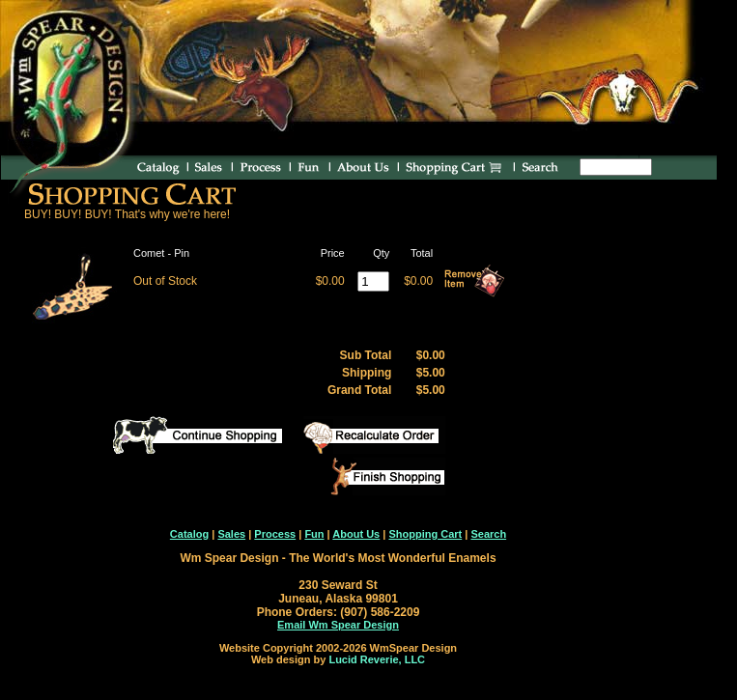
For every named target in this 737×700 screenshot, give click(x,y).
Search (488, 534)
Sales (231, 534)
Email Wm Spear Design (338, 625)
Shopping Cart (425, 534)
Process (275, 534)
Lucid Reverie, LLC (377, 659)
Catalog (189, 534)
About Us (356, 534)
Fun (314, 534)
